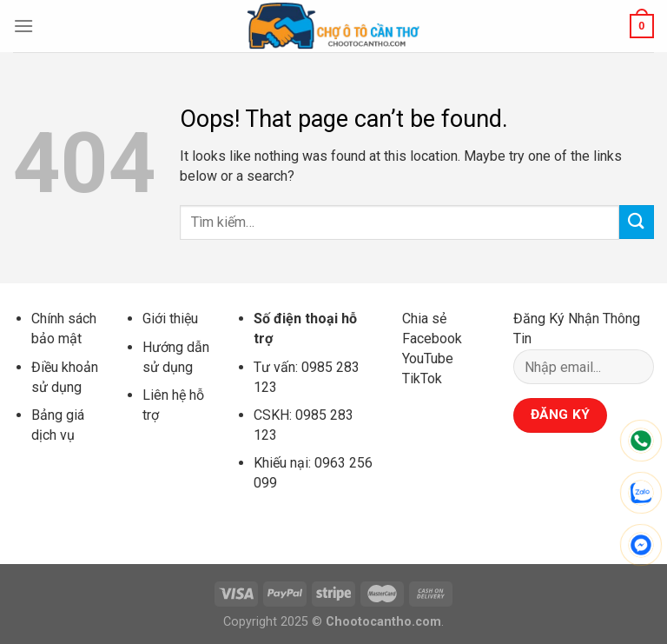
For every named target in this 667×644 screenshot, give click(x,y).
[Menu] (23, 26)
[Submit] (637, 222)
